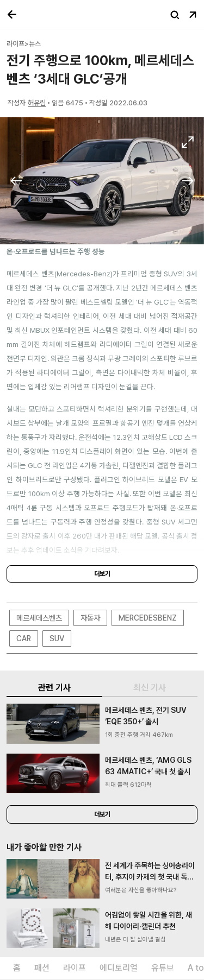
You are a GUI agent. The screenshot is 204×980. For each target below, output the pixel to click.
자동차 (90, 618)
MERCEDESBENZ (148, 618)
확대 (188, 142)
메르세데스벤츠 (39, 618)
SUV (57, 638)
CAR (24, 638)
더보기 (102, 574)
